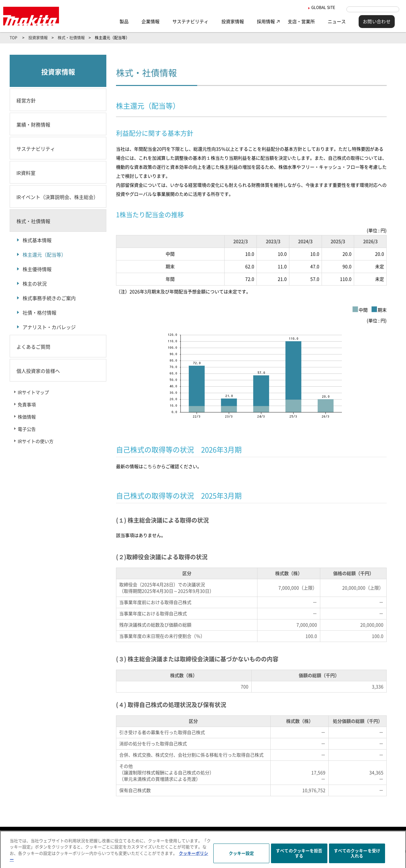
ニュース (337, 22)
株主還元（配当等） (44, 255)
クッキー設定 (242, 857)
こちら (150, 467)
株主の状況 (35, 284)
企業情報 (150, 22)
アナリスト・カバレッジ (49, 327)
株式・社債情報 (71, 38)
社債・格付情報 (39, 313)
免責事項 (27, 405)
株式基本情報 (37, 240)
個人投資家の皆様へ (38, 371)
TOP (14, 38)
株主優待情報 (37, 269)
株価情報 (27, 417)
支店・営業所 (301, 22)
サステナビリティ (190, 22)
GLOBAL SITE (318, 7)
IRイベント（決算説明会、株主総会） (57, 197)
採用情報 (266, 22)
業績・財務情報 (33, 125)
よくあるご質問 (33, 347)
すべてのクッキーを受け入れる (357, 857)
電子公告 (27, 429)
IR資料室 (26, 173)
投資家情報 (233, 22)
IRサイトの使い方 (36, 441)
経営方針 (26, 101)
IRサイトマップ (33, 392)
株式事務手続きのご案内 (49, 298)
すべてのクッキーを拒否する (299, 857)
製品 (124, 22)
